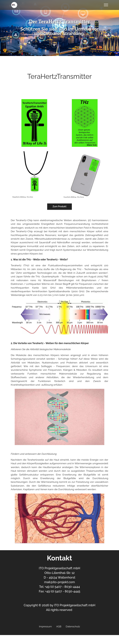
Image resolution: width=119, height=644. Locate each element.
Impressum (45, 626)
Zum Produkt (60, 206)
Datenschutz (73, 626)
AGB (59, 626)
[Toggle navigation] (106, 5)
